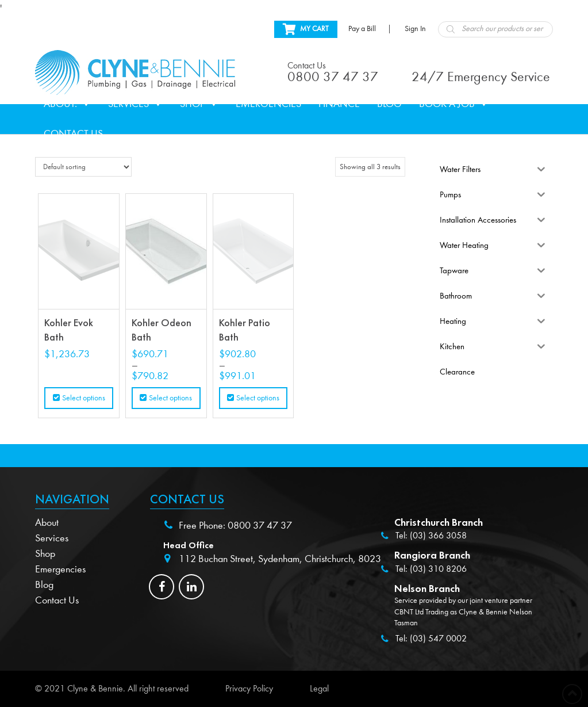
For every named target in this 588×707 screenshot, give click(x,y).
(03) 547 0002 (438, 639)
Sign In (415, 29)
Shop (199, 104)
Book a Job (454, 104)
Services (135, 104)
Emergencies (268, 104)
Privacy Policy (249, 689)
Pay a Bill (362, 29)
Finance (339, 104)
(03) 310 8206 (438, 569)
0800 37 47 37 (260, 526)
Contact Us (73, 134)
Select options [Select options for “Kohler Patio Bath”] (258, 398)
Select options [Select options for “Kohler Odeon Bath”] (170, 398)
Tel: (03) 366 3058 (431, 536)
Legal (319, 689)
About (47, 523)
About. (67, 104)
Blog (389, 104)
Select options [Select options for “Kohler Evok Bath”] (84, 398)
